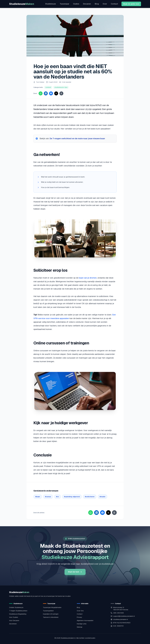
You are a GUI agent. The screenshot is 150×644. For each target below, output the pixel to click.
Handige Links (82, 623)
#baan (38, 497)
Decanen (87, 4)
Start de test (75, 572)
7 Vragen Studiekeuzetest (18, 610)
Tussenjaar (64, 4)
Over (105, 4)
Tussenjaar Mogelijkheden (52, 607)
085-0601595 (118, 613)
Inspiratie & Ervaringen (51, 614)
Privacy (79, 617)
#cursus (48, 497)
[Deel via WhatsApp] (41, 93)
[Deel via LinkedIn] (46, 93)
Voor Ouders (14, 617)
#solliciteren (90, 497)
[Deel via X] (56, 93)
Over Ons (80, 610)
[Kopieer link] (61, 93)
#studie (102, 497)
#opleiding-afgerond (72, 497)
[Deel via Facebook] (51, 93)
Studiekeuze (22, 4)
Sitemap (80, 627)
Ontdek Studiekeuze (16, 607)
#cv (58, 497)
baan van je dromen (88, 278)
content (48, 87)
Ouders (76, 4)
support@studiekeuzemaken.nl (124, 616)
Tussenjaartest (48, 610)
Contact (114, 4)
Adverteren (13, 623)
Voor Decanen (14, 620)
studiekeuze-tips (61, 87)
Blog (97, 4)
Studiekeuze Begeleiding (18, 614)
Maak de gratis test (131, 4)
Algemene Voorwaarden (85, 620)
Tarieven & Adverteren (51, 617)
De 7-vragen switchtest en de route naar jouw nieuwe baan (78, 139)
